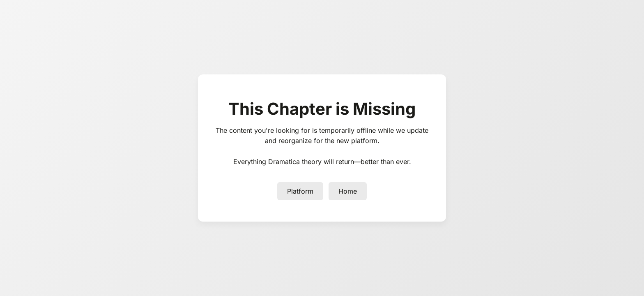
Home (348, 191)
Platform (300, 191)
